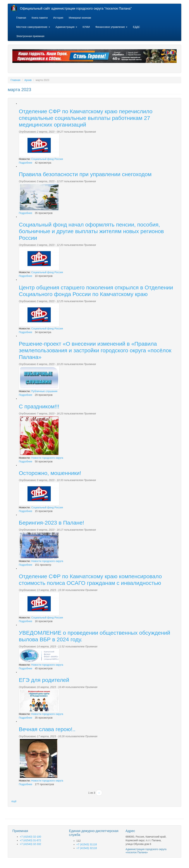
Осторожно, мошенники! (50, 473)
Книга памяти (40, 18)
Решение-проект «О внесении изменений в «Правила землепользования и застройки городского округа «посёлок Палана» (95, 350)
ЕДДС (136, 27)
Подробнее (26, 163)
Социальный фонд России (47, 159)
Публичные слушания (44, 391)
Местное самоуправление (33, 27)
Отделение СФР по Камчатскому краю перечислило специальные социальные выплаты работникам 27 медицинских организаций (86, 118)
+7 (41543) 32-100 (30, 837)
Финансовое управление (111, 27)
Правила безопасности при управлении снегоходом (85, 174)
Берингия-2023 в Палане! (51, 523)
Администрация (66, 27)
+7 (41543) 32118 (87, 848)
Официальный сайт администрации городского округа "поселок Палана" (76, 8)
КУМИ (86, 27)
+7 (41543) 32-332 (30, 844)
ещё (14, 801)
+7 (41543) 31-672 (30, 840)
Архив (28, 80)
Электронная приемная (30, 36)
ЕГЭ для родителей (44, 680)
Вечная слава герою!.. (47, 729)
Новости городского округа (47, 458)
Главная (21, 18)
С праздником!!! (39, 406)
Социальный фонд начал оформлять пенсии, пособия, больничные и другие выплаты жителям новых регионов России (91, 231)
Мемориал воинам (80, 18)
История (58, 18)
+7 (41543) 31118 (87, 844)
